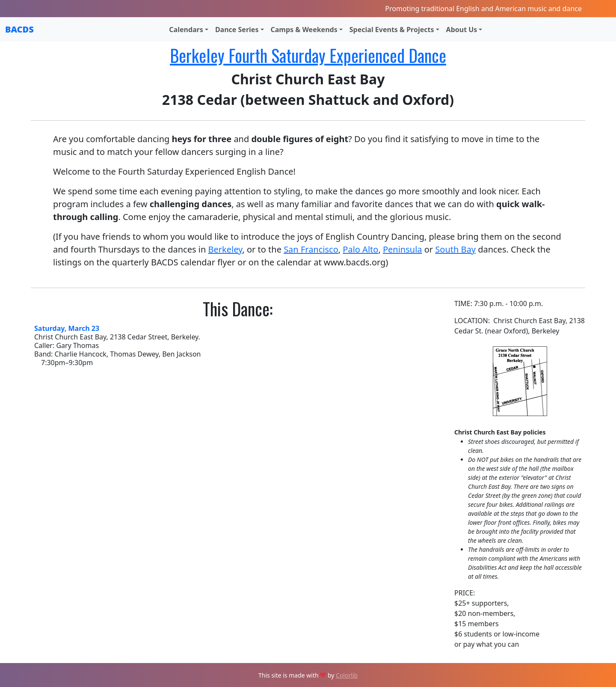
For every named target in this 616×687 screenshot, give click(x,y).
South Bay (455, 249)
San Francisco (311, 249)
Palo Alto (360, 249)
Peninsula (403, 249)
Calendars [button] (186, 30)
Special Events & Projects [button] (392, 30)
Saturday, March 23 (67, 328)
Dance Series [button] (237, 30)
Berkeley (225, 249)
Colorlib (347, 675)
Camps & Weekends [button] (304, 30)
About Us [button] (462, 30)
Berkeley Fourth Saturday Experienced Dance (308, 55)
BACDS (19, 29)
